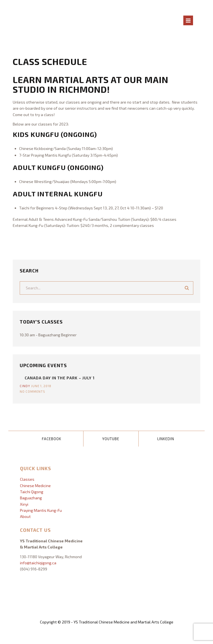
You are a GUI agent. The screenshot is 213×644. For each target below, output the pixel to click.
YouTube (111, 439)
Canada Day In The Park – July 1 (60, 378)
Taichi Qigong (32, 492)
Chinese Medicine (35, 486)
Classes (27, 479)
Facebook (52, 439)
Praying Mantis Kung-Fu (41, 510)
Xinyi (24, 504)
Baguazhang (31, 498)
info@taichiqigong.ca (38, 563)
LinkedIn (166, 439)
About (25, 516)
